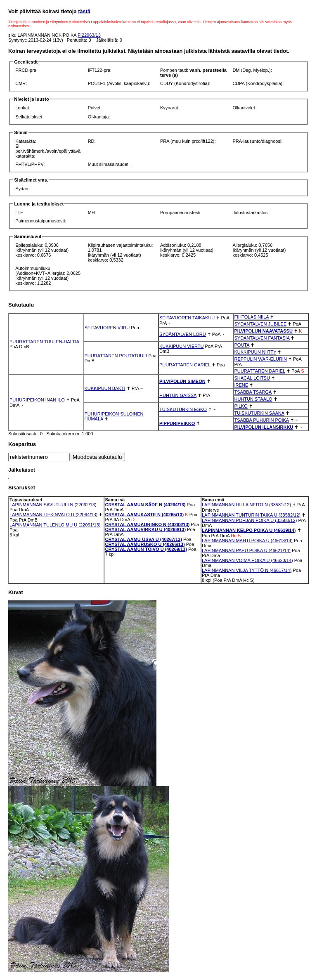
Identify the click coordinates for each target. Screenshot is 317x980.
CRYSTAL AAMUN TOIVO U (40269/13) (146, 549)
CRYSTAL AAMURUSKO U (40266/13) (145, 544)
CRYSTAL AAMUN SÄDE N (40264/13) (145, 505)
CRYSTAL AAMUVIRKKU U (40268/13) (145, 529)
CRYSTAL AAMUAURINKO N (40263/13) (147, 524)
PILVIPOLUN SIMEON (182, 381)
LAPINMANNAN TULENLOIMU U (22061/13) (55, 525)
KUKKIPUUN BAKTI (105, 388)
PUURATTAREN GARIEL (185, 365)
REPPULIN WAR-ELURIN (261, 359)
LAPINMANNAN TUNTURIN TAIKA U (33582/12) (251, 515)
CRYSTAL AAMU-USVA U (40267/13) (143, 539)
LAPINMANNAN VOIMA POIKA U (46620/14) (247, 560)
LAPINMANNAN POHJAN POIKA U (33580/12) (249, 520)
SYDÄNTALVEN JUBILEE (261, 324)
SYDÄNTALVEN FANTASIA (262, 338)
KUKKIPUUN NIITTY (255, 352)
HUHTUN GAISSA (178, 395)
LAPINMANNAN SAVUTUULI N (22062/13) (53, 505)
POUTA (242, 345)
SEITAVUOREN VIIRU (107, 328)
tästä (84, 11)
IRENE (241, 385)
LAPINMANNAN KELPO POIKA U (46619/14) (249, 530)
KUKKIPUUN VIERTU (181, 346)
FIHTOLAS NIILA (252, 317)
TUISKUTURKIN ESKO (183, 409)
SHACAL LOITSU (252, 378)
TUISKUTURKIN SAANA (259, 413)
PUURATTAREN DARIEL (260, 371)
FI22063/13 (89, 35)
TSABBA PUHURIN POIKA (262, 420)
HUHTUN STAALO (253, 399)
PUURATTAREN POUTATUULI (116, 356)
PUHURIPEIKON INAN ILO (37, 400)
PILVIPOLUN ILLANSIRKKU (264, 427)
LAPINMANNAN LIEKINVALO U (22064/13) (53, 515)
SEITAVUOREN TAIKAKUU (187, 318)
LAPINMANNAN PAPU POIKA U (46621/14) (246, 550)
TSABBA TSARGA (253, 392)
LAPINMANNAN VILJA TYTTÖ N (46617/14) (247, 570)
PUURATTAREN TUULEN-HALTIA (44, 342)
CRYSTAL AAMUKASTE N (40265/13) (144, 515)
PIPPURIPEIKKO (177, 423)
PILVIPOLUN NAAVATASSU (264, 331)
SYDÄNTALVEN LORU (183, 334)
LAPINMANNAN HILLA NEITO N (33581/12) (246, 505)
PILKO (241, 406)
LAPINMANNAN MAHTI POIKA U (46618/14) (247, 541)
